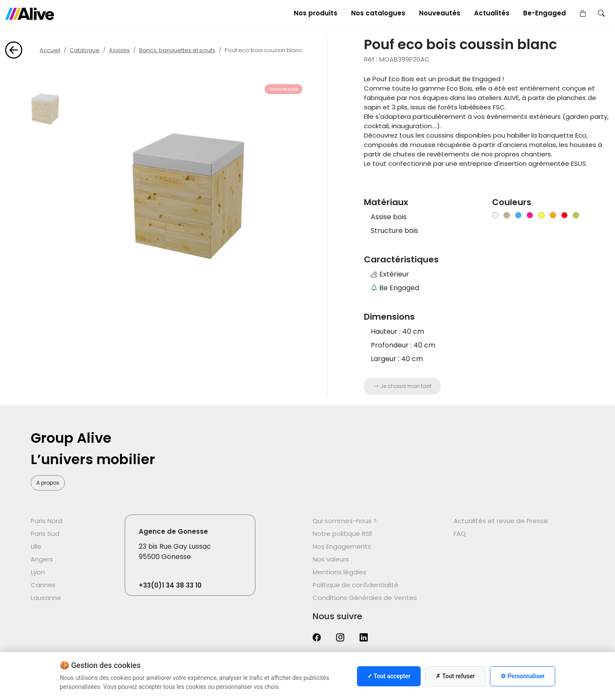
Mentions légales (340, 572)
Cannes (43, 585)
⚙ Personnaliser (523, 676)
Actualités (492, 13)
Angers (42, 559)
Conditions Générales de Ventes (365, 598)
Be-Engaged (545, 13)
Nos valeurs (331, 559)
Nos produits (316, 13)
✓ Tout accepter (389, 676)
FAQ (460, 534)
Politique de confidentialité (356, 585)
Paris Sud (45, 534)
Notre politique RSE (343, 534)
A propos (48, 483)
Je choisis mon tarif (403, 386)
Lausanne (46, 598)
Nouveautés (440, 13)
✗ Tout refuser (455, 676)
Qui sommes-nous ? (345, 521)
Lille (36, 546)
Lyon (38, 572)
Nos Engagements (342, 546)
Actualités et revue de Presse (501, 521)
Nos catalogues (378, 13)
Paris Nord (47, 521)
